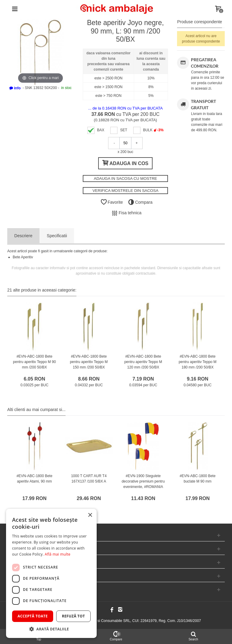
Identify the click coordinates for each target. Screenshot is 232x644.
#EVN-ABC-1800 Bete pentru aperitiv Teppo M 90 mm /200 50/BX (34, 362)
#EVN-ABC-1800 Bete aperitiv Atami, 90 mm (35, 479)
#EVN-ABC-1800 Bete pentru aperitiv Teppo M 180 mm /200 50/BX (197, 362)
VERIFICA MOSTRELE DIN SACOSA (125, 191)
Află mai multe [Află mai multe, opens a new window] (58, 554)
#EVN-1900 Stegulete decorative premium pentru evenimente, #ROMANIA (143, 481)
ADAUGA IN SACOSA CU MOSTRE (125, 179)
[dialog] (51, 573)
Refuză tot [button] (73, 616)
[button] (51, 629)
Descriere (23, 236)
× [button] (90, 515)
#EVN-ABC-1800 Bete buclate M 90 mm (198, 479)
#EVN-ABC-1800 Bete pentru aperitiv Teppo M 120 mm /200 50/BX (143, 362)
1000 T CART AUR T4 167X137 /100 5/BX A (89, 479)
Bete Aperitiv (23, 257)
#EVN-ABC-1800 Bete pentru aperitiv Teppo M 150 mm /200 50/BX (89, 362)
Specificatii (57, 236)
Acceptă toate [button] (33, 616)
